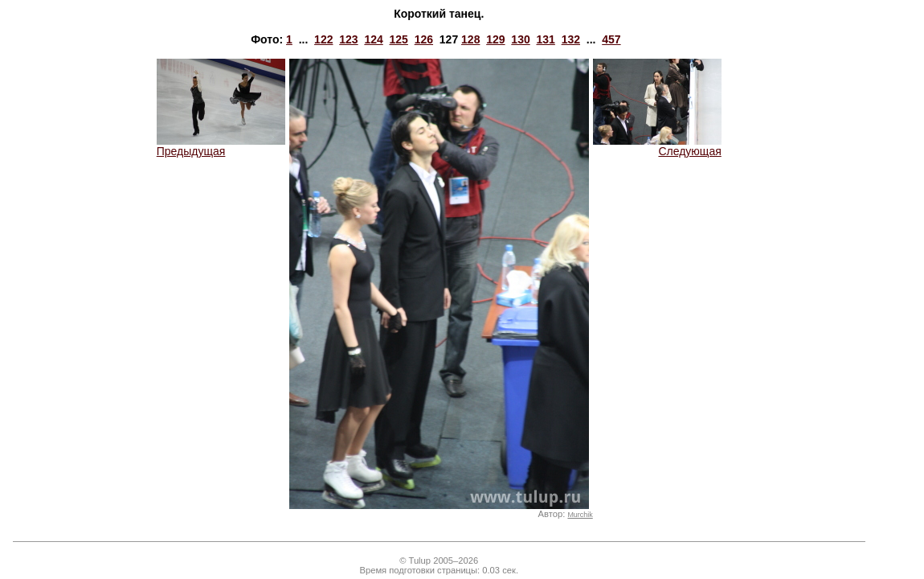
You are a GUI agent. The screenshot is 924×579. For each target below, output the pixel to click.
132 (571, 39)
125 (399, 39)
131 (545, 39)
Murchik (580, 515)
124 (373, 39)
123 (348, 39)
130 (520, 39)
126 (424, 39)
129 (495, 39)
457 (611, 39)
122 (323, 39)
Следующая (657, 146)
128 (470, 39)
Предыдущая (221, 146)
